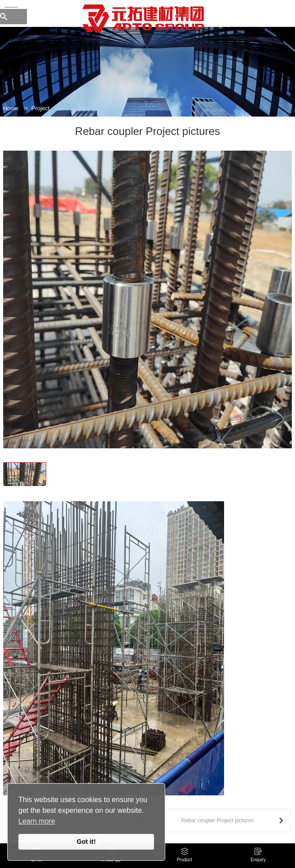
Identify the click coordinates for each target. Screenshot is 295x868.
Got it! (86, 842)
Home (11, 108)
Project (40, 108)
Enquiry (258, 860)
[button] (10, 318)
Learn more (37, 821)
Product (184, 860)
